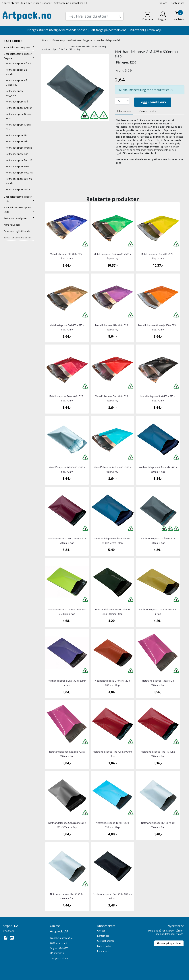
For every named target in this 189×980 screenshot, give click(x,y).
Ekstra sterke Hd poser (16, 218)
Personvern (103, 951)
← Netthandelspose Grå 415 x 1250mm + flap (61, 49)
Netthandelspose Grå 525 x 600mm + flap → (90, 46)
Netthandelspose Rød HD (19, 160)
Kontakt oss (178, 3)
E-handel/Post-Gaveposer (17, 47)
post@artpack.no (59, 959)
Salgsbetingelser (106, 941)
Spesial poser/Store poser (17, 238)
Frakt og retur (104, 946)
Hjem (45, 40)
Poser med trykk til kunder (17, 231)
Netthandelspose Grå (17, 102)
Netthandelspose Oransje (19, 148)
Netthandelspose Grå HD (19, 108)
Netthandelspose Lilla (17, 142)
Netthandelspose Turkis (18, 189)
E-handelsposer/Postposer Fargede (71, 40)
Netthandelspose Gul (17, 135)
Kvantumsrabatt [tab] (148, 111)
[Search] (95, 16)
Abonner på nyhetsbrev (169, 943)
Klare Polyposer (12, 225)
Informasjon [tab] (124, 111)
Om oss (163, 3)
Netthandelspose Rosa (17, 166)
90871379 (59, 953)
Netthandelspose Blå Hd (18, 64)
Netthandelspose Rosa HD (19, 173)
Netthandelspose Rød (17, 154)
